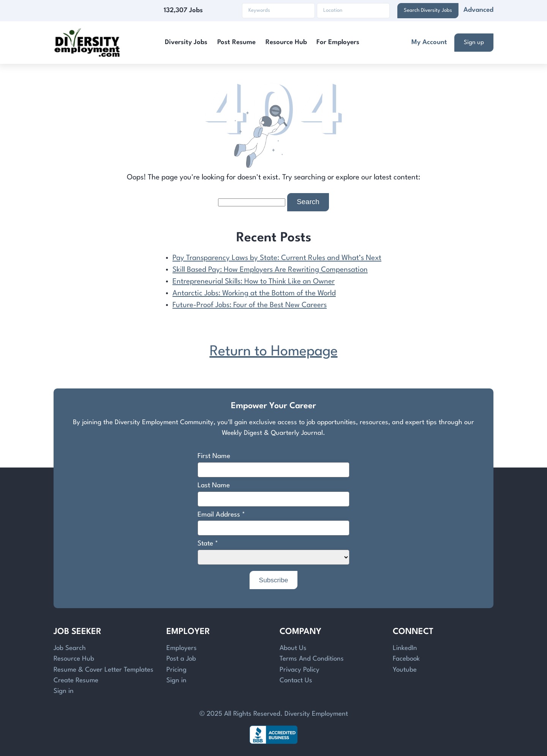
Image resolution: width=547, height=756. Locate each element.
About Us (293, 648)
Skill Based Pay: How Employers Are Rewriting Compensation (270, 270)
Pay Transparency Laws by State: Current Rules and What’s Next (277, 258)
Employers (182, 648)
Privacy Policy (300, 670)
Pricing (176, 670)
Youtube (405, 670)
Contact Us (296, 681)
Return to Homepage (274, 352)
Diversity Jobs (186, 42)
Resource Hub (286, 42)
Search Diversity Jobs (428, 10)
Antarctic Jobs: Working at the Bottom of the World (254, 293)
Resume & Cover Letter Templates (104, 670)
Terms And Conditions (312, 659)
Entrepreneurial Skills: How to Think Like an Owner (254, 282)
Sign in (64, 691)
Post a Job (181, 659)
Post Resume (236, 42)
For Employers (338, 42)
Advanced (478, 10)
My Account (429, 42)
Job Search (70, 648)
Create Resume (76, 681)
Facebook (406, 659)
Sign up (474, 43)
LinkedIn (405, 648)
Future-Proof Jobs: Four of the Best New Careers (250, 305)
